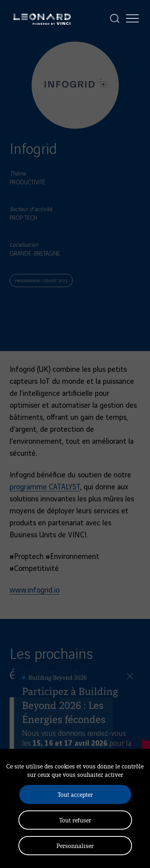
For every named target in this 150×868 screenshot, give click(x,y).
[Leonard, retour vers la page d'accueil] (42, 18)
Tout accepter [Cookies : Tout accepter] (75, 794)
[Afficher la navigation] (132, 18)
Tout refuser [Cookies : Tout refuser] (75, 820)
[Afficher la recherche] (115, 18)
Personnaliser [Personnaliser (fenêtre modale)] (75, 845)
